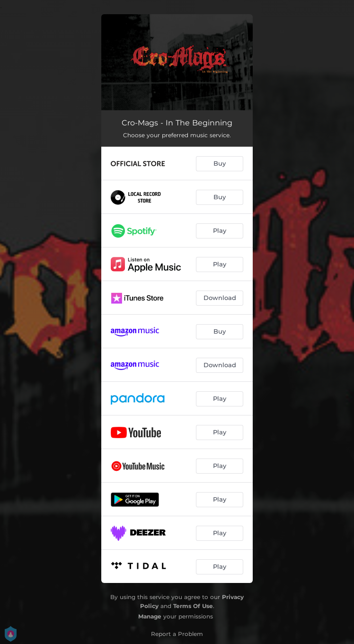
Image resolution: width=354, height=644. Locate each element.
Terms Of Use (193, 606)
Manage (150, 616)
